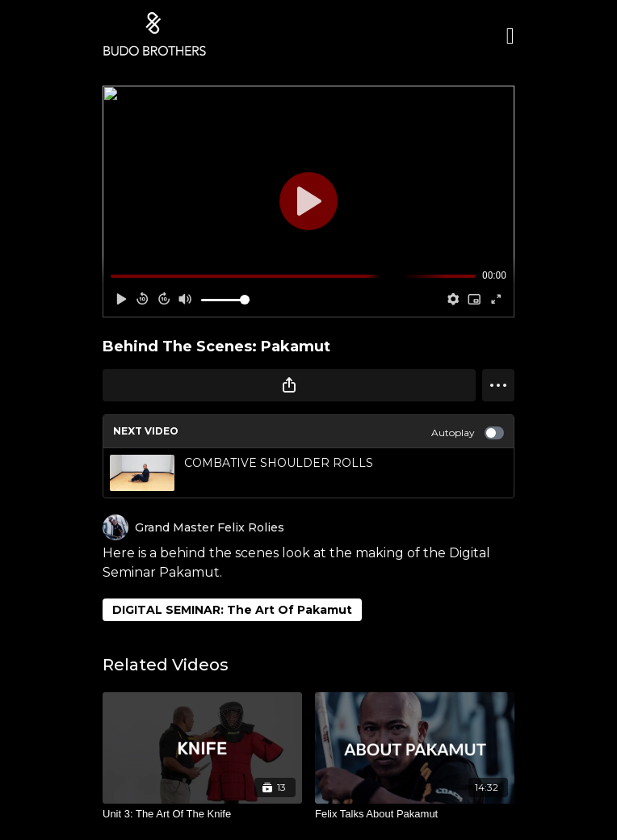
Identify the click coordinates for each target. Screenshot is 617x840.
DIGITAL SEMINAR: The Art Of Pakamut (232, 610)
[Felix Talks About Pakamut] (415, 814)
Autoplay (468, 433)
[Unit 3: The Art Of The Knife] (202, 814)
